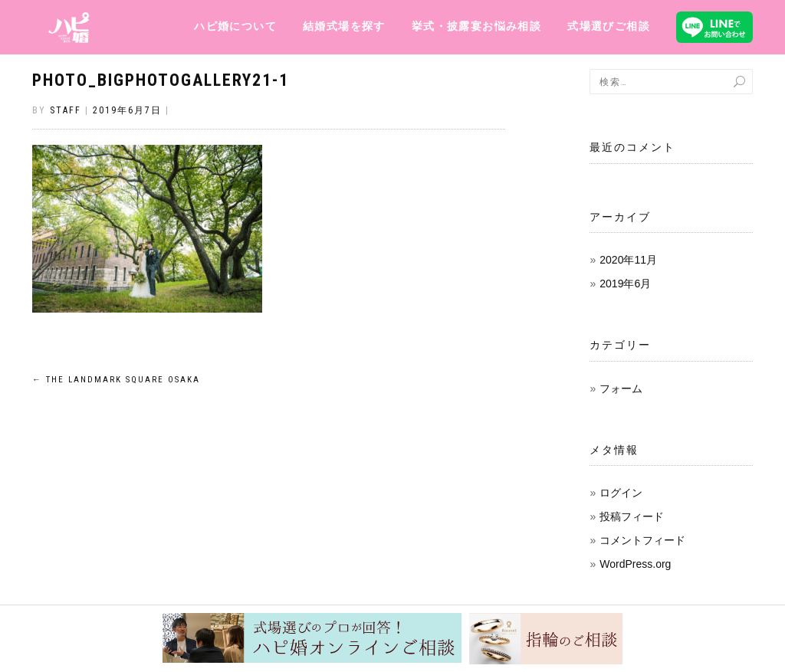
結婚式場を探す (344, 26)
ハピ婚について (235, 26)
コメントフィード (642, 540)
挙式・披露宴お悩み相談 (476, 26)
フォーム (621, 388)
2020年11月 (628, 260)
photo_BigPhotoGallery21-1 (161, 80)
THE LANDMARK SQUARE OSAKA (116, 380)
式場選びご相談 (609, 26)
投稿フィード (632, 516)
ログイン (621, 493)
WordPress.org (635, 564)
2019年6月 (625, 284)
